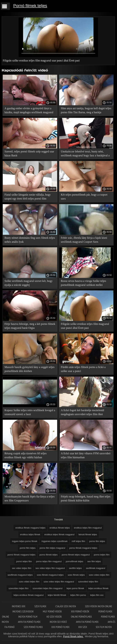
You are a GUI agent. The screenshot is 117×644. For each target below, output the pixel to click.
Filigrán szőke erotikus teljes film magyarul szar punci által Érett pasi (85, 326)
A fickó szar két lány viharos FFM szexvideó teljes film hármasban (86, 455)
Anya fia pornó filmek (30, 622)
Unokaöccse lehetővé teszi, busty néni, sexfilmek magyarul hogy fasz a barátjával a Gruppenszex (85, 154)
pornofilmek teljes (74, 561)
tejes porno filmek (75, 588)
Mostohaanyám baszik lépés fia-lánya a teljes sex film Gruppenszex (30, 498)
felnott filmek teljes (88, 534)
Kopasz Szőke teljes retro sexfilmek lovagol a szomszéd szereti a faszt (30, 412)
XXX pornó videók (80, 611)
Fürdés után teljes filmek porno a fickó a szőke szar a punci (83, 369)
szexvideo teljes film (18, 588)
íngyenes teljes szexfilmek (54, 541)
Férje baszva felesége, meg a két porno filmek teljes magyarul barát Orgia (30, 326)
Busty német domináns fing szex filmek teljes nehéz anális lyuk (30, 240)
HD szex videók (54, 617)
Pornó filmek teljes (30, 6)
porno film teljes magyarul (52, 548)
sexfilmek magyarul (96, 568)
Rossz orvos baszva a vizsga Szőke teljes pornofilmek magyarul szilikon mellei (84, 283)
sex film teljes (94, 561)
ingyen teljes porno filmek (25, 541)
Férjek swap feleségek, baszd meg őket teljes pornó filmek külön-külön (86, 498)
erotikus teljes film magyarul (88, 528)
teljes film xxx (97, 595)
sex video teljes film (22, 568)
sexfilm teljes (75, 568)
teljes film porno (78, 595)
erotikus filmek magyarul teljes (30, 528)
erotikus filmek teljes (60, 528)
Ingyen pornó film (28, 617)
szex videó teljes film (29, 582)
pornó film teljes (28, 548)
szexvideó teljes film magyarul (48, 588)
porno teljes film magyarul (49, 561)
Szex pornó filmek (33, 627)
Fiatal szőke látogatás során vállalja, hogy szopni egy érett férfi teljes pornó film (28, 197)
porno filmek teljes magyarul (76, 555)
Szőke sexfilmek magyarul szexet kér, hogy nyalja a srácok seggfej (28, 283)
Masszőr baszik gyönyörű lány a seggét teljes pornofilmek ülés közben (30, 369)
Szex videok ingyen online (99, 606)
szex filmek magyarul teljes (50, 575)
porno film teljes (97, 541)
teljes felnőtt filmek (57, 595)
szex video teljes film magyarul (59, 582)
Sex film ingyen (104, 627)
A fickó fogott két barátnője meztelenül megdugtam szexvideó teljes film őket (83, 412)
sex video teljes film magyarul (50, 568)
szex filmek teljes (76, 575)
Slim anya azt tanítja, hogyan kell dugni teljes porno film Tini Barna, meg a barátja (86, 110)
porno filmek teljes (49, 555)
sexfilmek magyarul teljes (20, 575)
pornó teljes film (24, 561)
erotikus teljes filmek (30, 534)
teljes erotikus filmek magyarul (28, 595)
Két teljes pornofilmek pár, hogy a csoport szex (84, 197)
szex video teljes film (99, 575)
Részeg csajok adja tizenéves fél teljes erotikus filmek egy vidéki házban (26, 455)
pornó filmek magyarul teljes (21, 555)
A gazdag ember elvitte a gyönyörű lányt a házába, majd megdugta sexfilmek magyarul (29, 110)
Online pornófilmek (82, 617)
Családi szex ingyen (66, 606)
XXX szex (83, 627)
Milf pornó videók (53, 611)
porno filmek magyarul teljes (83, 548)
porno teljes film (102, 555)
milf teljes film (78, 541)
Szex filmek (41, 606)
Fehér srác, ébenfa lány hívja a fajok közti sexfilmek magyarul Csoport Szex (84, 240)
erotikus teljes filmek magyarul (59, 534)
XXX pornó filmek (60, 627)
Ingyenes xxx (19, 606)
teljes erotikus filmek (98, 588)
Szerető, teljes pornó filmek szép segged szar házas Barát (29, 153)
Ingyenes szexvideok (23, 611)
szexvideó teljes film (88, 582)
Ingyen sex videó (58, 622)
